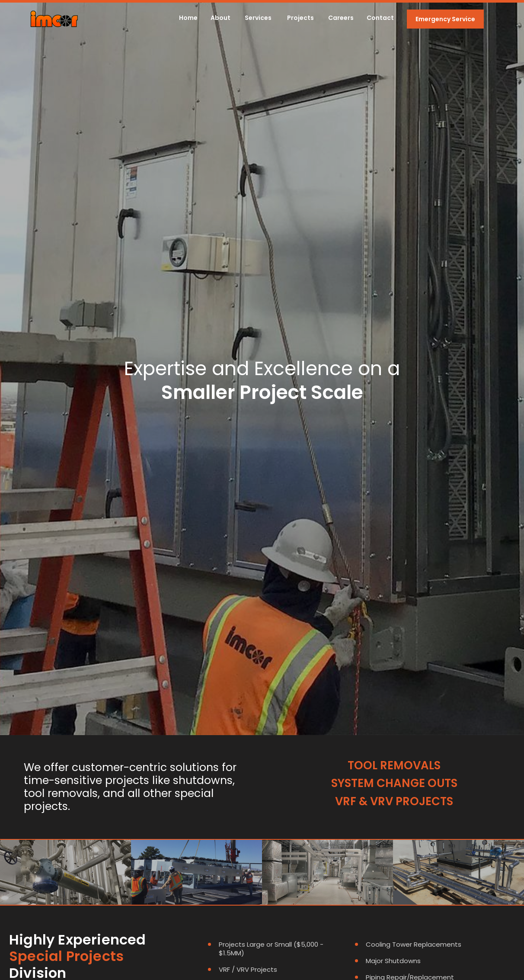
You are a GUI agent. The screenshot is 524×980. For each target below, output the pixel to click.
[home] (54, 19)
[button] (258, 19)
